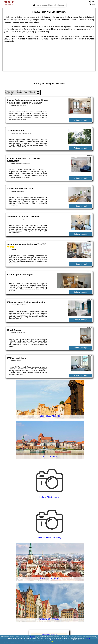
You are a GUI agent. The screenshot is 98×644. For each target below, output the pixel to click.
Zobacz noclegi (80, 120)
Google (33, 637)
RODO (87, 639)
